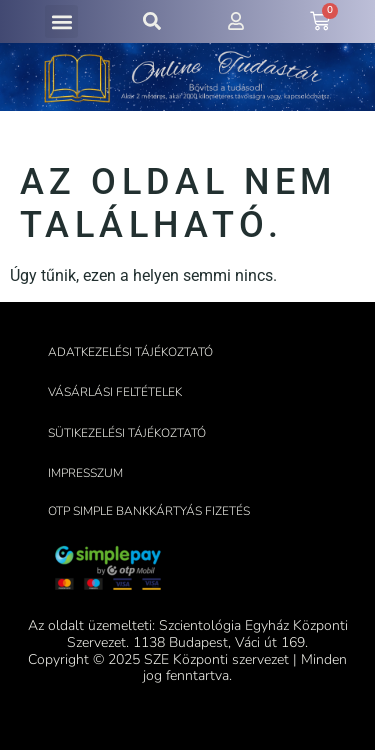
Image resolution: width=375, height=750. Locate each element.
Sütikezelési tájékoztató (127, 433)
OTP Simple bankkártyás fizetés (149, 511)
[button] (61, 21)
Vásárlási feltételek (115, 392)
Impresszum (85, 473)
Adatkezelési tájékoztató (130, 352)
